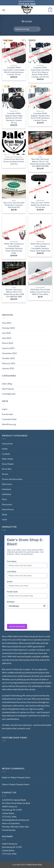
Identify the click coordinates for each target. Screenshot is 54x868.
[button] (4, 10)
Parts (4, 499)
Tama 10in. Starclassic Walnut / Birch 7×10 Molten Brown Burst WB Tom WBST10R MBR (40, 163)
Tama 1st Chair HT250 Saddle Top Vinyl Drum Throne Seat (40, 205)
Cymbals (6, 454)
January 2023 (8, 348)
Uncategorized (9, 394)
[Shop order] (27, 29)
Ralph (5, 777)
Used (4, 519)
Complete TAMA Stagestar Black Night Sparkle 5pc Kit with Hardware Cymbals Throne (14, 118)
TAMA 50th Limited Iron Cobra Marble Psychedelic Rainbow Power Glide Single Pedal (40, 247)
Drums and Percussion (12, 479)
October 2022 (8, 358)
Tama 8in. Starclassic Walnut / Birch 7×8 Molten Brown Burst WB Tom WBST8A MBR (14, 293)
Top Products (8, 389)
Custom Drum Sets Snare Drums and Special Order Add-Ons (14, 161)
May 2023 (7, 338)
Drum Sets (7, 469)
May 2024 (7, 323)
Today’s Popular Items (20, 777)
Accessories (7, 444)
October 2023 (8, 328)
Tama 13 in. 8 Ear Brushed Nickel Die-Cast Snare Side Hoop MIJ (14, 205)
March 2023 (8, 343)
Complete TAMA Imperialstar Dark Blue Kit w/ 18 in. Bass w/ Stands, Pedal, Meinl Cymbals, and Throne (40, 72)
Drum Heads (8, 464)
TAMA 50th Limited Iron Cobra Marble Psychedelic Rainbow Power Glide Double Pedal (14, 248)
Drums (5, 474)
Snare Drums (8, 509)
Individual (7, 494)
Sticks (5, 514)
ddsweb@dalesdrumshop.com (16, 820)
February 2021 (9, 363)
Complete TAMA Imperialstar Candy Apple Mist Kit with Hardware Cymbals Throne (14, 71)
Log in (5, 409)
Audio (5, 449)
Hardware (7, 489)
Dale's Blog (7, 384)
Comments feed (9, 419)
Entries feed (7, 414)
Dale (4, 784)
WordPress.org (9, 424)
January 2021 (8, 368)
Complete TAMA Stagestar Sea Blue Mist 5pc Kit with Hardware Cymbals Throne (40, 117)
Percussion (7, 504)
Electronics (7, 484)
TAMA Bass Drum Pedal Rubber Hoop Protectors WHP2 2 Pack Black (40, 292)
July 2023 (6, 333)
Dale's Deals (8, 459)
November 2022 (9, 353)
